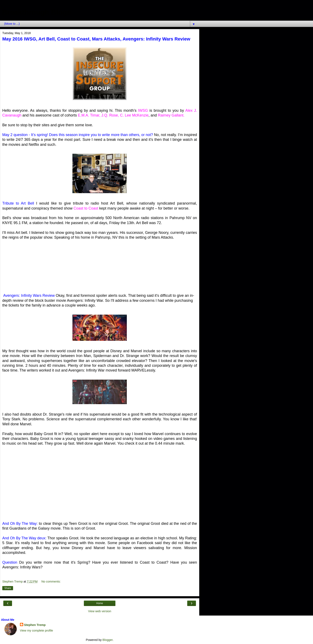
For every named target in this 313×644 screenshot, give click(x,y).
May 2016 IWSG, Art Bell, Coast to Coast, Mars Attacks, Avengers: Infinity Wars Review (96, 39)
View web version (100, 611)
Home (100, 603)
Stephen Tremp (35, 625)
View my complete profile (37, 631)
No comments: (51, 581)
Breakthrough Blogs (37, 12)
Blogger (108, 640)
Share (8, 588)
